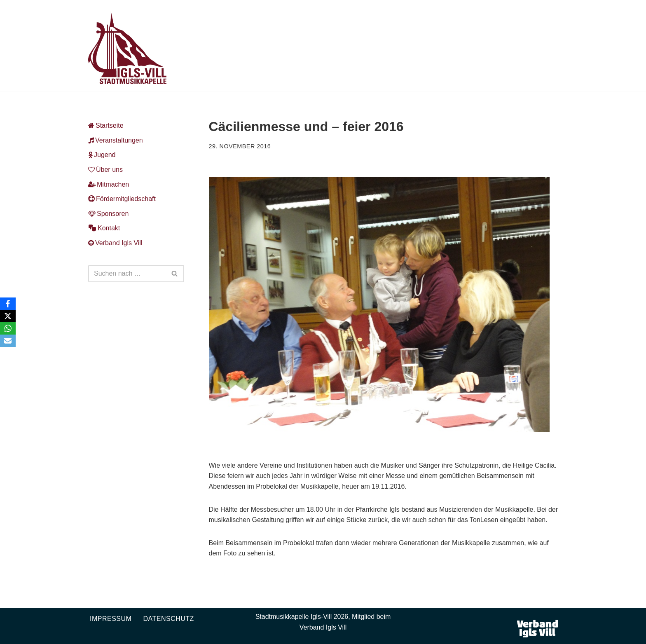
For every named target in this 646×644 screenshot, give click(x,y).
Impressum (111, 619)
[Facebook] (8, 304)
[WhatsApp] (8, 328)
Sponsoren (108, 214)
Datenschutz (168, 619)
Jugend (102, 155)
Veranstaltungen (116, 140)
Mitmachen (109, 184)
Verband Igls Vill (115, 243)
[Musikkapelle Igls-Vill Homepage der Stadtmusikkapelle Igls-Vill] (127, 48)
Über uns (105, 170)
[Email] (8, 341)
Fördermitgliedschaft (122, 199)
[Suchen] (127, 274)
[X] (8, 316)
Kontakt (104, 228)
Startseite (106, 125)
